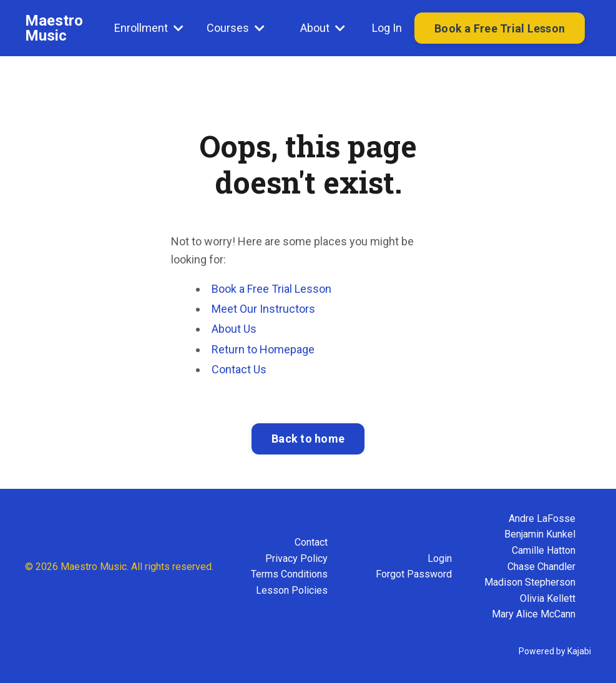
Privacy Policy (296, 558)
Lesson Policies (292, 590)
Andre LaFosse (542, 518)
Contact (311, 542)
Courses (236, 28)
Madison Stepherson (530, 582)
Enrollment (149, 28)
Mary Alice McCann (534, 614)
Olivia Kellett (548, 598)
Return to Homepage (263, 349)
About (323, 28)
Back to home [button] (308, 439)
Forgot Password (414, 574)
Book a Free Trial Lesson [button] (500, 28)
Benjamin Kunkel (540, 534)
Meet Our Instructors (263, 309)
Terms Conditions (289, 574)
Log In (387, 28)
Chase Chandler (541, 567)
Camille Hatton (544, 550)
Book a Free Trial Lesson (271, 289)
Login (440, 558)
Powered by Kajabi (555, 651)
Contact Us (239, 369)
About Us (234, 329)
